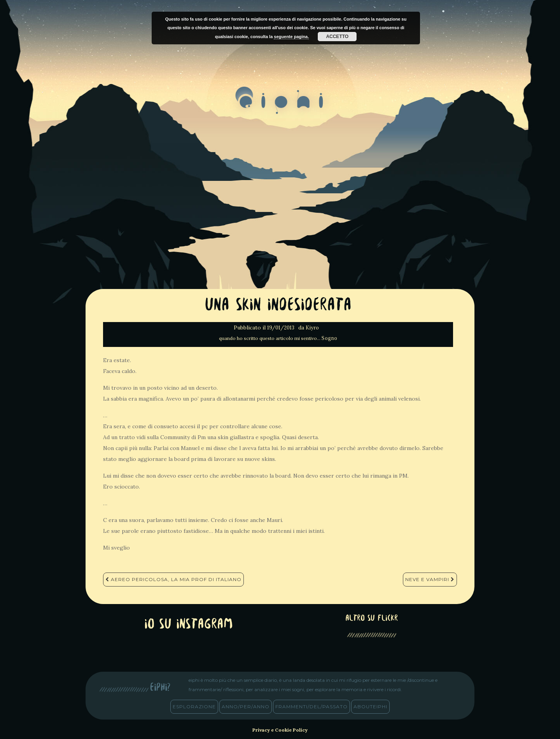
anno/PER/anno (246, 707)
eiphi (280, 107)
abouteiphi (370, 707)
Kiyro (312, 328)
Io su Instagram (189, 625)
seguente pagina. (291, 37)
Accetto (337, 37)
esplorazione (194, 707)
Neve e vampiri (430, 579)
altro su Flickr (372, 619)
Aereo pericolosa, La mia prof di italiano (173, 579)
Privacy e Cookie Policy (280, 730)
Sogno (330, 338)
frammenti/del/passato (311, 707)
